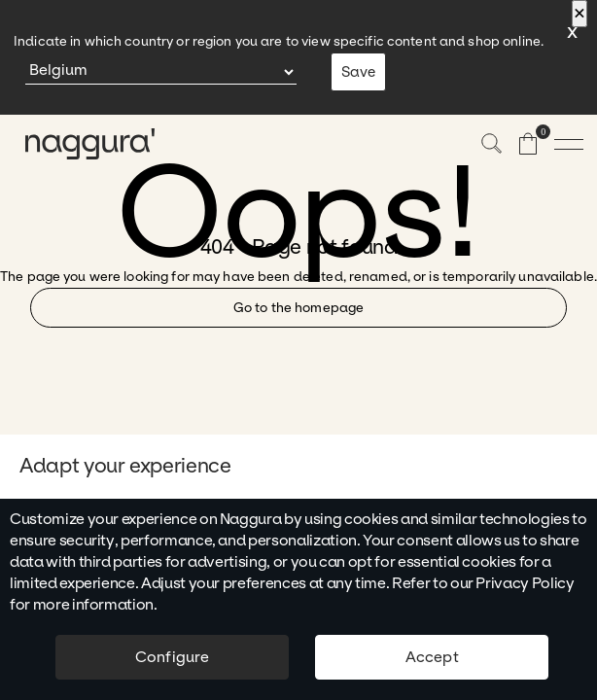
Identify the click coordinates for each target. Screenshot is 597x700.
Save (358, 72)
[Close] (579, 14)
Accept (432, 657)
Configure (172, 657)
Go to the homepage (298, 308)
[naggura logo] (78, 144)
